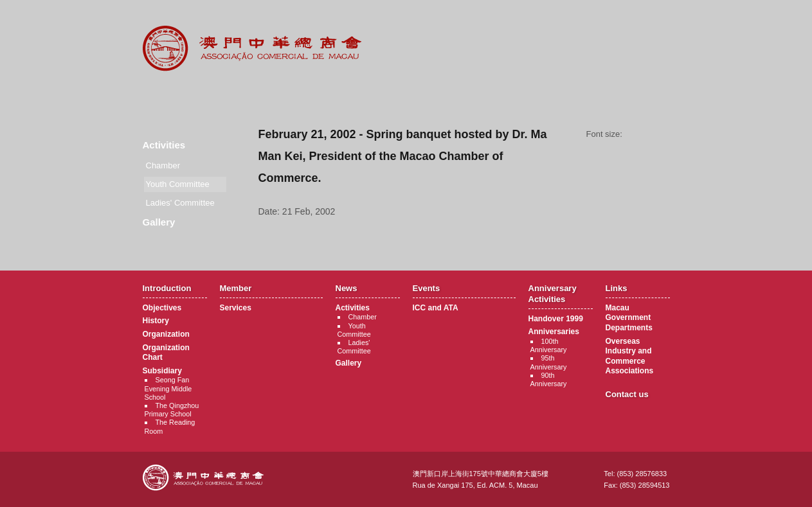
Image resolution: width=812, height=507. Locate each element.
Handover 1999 (556, 319)
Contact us (627, 394)
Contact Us (644, 96)
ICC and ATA (436, 308)
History (156, 321)
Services (236, 308)
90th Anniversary (549, 379)
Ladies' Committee (180, 203)
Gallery (159, 222)
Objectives (162, 308)
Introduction (169, 96)
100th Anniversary (549, 345)
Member (248, 96)
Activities (164, 145)
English (653, 20)
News (328, 96)
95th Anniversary (549, 362)
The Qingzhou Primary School (172, 410)
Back (464, 236)
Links (565, 96)
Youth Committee (354, 330)
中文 (618, 20)
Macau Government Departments (629, 318)
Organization (166, 334)
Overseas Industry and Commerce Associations (630, 356)
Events (407, 96)
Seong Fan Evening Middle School (168, 388)
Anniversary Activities (486, 96)
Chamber (163, 165)
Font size (651, 134)
